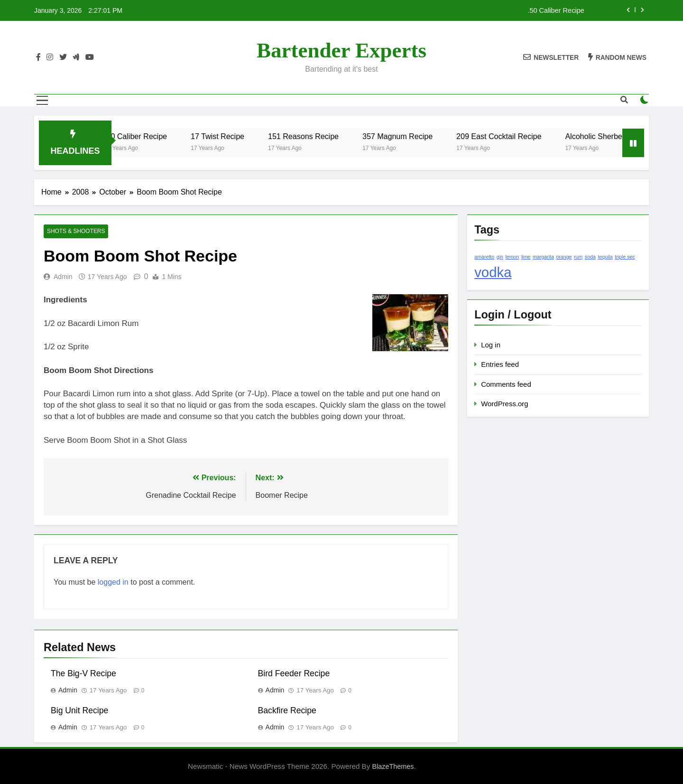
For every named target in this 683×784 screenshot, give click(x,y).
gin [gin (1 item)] (500, 257)
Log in (491, 345)
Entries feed (500, 364)
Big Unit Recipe (79, 710)
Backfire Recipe (287, 710)
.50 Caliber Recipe (556, 10)
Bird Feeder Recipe (294, 673)
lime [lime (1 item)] (526, 257)
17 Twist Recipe (225, 136)
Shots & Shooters (76, 232)
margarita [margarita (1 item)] (543, 257)
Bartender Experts (341, 50)
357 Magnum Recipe (405, 136)
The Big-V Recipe (83, 673)
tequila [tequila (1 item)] (605, 257)
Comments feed (506, 384)
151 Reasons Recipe (310, 136)
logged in (113, 582)
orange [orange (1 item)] (564, 257)
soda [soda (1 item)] (590, 257)
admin (63, 277)
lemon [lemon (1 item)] (512, 257)
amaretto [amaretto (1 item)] (484, 257)
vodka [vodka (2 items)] (493, 272)
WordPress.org (504, 404)
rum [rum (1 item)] (578, 257)
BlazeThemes (393, 766)
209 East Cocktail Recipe (506, 136)
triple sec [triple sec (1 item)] (625, 257)
